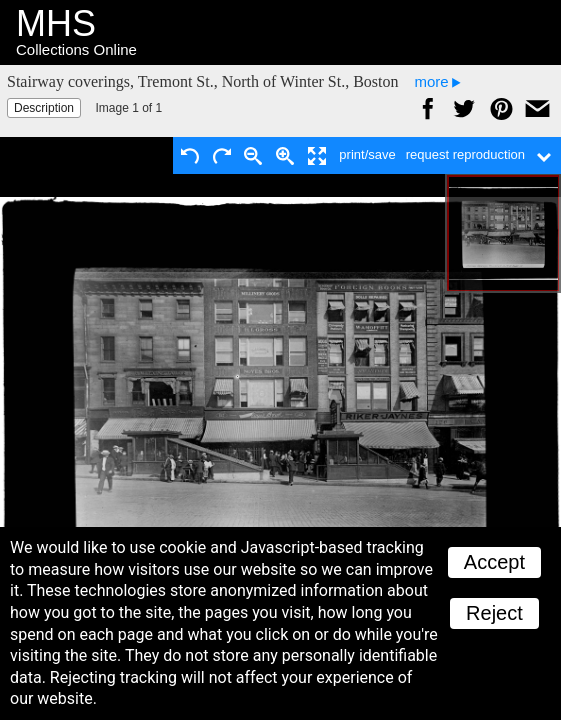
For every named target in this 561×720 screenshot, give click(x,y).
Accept (494, 562)
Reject (494, 613)
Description (44, 108)
